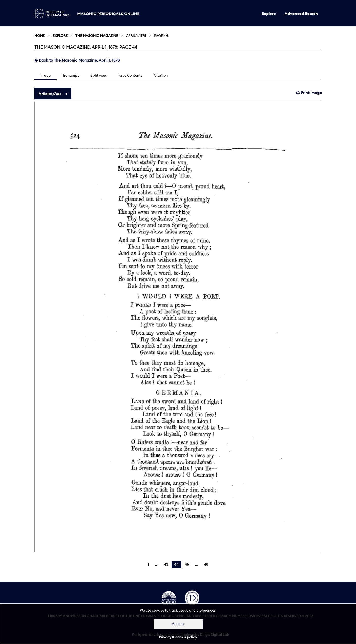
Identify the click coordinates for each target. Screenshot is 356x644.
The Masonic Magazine (97, 36)
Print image (309, 93)
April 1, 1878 (136, 36)
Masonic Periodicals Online (108, 14)
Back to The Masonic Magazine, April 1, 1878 (77, 60)
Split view (99, 75)
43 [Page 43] (166, 564)
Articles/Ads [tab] (50, 94)
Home (40, 36)
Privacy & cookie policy (178, 637)
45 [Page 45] (187, 564)
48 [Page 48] (206, 564)
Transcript (71, 75)
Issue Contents (130, 75)
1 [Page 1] (148, 564)
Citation (161, 75)
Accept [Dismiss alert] (178, 624)
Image (45, 75)
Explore (269, 14)
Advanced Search (301, 14)
